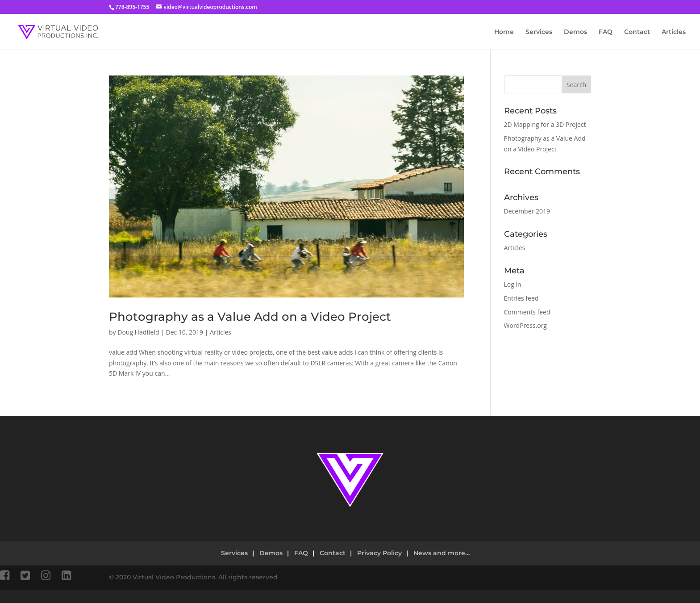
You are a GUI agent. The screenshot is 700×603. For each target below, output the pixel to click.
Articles (674, 32)
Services (539, 32)
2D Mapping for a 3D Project (545, 124)
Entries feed (521, 298)
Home (504, 32)
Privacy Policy (379, 553)
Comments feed (527, 312)
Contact (637, 32)
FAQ (606, 32)
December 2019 (527, 211)
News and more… (442, 553)
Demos (575, 32)
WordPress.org (525, 325)
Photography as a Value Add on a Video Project (250, 317)
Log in (513, 284)
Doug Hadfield (138, 332)
